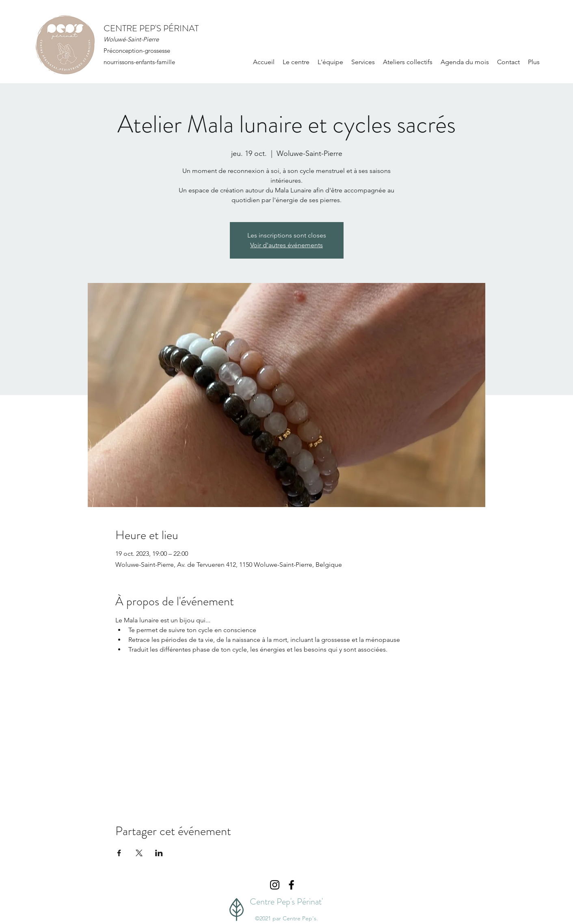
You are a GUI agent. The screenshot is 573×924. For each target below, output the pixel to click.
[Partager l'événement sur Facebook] (119, 853)
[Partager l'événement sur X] (139, 853)
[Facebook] (291, 885)
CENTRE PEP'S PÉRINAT (151, 28)
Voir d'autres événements (286, 245)
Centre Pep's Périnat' (286, 901)
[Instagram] (275, 885)
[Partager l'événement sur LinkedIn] (159, 853)
